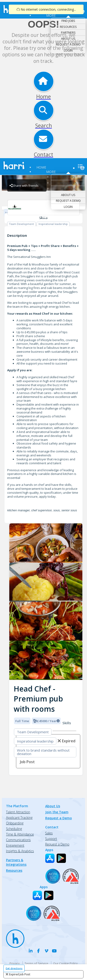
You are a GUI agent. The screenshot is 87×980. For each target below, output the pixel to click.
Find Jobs (68, 21)
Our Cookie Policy (65, 963)
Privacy (15, 963)
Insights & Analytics (20, 851)
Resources (68, 27)
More (51, 15)
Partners (68, 32)
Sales (49, 833)
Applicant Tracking (19, 818)
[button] (13, 600)
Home (41, 167)
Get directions (14, 968)
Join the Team (57, 812)
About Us (68, 38)
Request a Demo (68, 44)
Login (68, 50)
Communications (18, 840)
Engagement (15, 845)
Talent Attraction (18, 812)
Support (51, 839)
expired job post (20, 974)
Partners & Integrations (16, 862)
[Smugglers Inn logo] (46, 543)
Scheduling (14, 829)
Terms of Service (36, 963)
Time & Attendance (20, 834)
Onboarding (15, 823)
